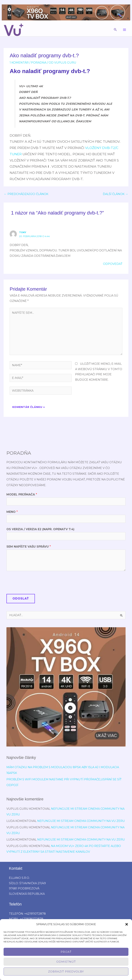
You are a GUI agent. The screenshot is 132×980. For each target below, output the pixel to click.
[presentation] (34, 582)
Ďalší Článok (115, 194)
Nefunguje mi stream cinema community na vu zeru (81, 821)
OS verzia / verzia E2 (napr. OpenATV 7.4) (40, 529)
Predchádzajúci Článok (26, 194)
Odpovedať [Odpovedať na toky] (113, 264)
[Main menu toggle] (124, 30)
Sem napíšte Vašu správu (29, 547)
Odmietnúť (66, 962)
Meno (12, 512)
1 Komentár (19, 63)
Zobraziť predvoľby (66, 971)
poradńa (39, 63)
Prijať (66, 952)
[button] (127, 924)
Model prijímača (22, 494)
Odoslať (21, 599)
